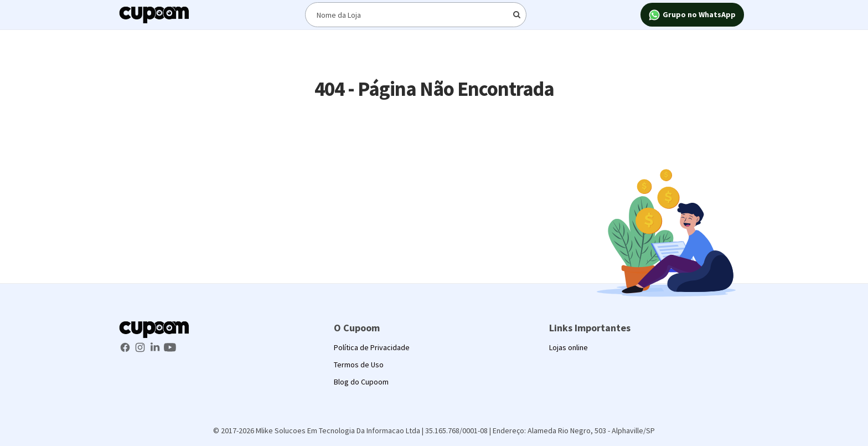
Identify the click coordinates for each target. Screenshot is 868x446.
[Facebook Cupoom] (126, 346)
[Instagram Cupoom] (141, 346)
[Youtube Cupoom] (170, 346)
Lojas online (569, 347)
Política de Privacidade (372, 347)
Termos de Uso (359, 365)
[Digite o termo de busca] (416, 15)
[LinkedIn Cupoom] (156, 346)
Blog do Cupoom (361, 382)
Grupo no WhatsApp (692, 15)
